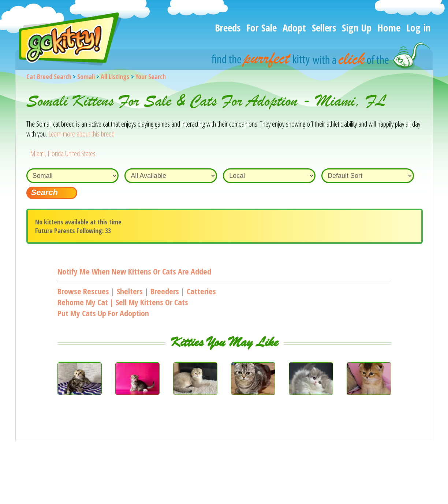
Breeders (165, 291)
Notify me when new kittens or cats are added (134, 271)
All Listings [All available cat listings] (115, 76)
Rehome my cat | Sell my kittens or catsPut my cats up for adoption (123, 307)
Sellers (324, 28)
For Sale (262, 28)
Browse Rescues (83, 291)
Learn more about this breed (81, 134)
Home (389, 28)
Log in (418, 28)
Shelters (130, 291)
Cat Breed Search (49, 76)
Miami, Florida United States (63, 154)
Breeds (228, 28)
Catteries (201, 291)
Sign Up (357, 28)
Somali (86, 76)
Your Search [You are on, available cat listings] (151, 76)
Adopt (294, 28)
